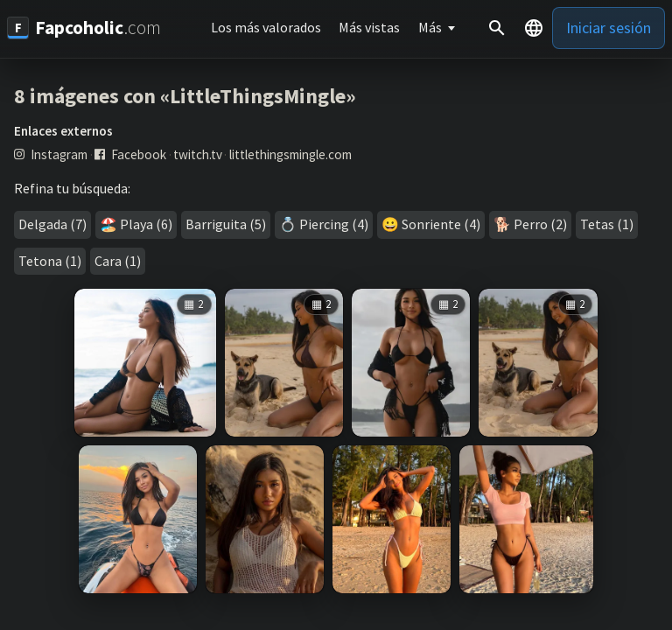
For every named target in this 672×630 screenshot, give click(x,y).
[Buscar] (497, 28)
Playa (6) (146, 224)
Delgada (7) (52, 224)
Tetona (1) (50, 261)
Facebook (139, 155)
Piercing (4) (334, 224)
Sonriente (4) (441, 224)
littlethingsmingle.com (290, 155)
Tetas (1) (607, 224)
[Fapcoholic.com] (84, 28)
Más (391, 27)
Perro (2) (540, 224)
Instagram (59, 155)
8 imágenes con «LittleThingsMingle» (185, 96)
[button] (534, 28)
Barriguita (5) (226, 224)
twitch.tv (198, 155)
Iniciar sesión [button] (609, 28)
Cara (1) (118, 261)
